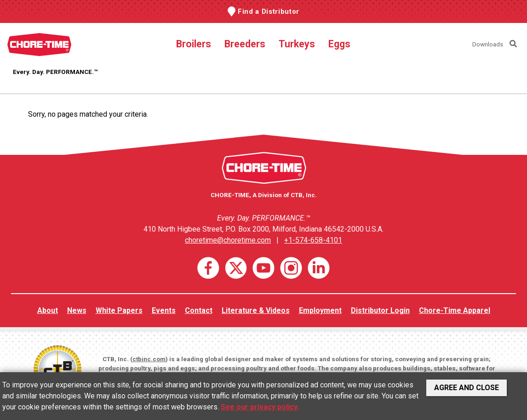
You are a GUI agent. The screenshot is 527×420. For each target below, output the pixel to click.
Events (164, 310)
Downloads (488, 44)
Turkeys (297, 44)
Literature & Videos (256, 310)
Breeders (245, 44)
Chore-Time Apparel (455, 310)
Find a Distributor (269, 11)
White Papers (119, 310)
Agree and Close (467, 388)
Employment (320, 310)
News (77, 310)
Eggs (339, 44)
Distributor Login (380, 310)
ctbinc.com (149, 359)
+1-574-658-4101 (313, 240)
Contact (199, 310)
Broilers (194, 44)
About (48, 310)
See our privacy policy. (260, 407)
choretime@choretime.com (228, 240)
